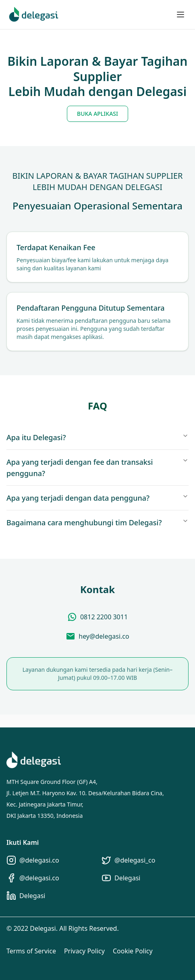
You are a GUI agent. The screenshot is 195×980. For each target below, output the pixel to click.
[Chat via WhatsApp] (97, 617)
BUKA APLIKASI (97, 114)
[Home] (34, 15)
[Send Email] (97, 636)
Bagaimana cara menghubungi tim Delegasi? (97, 522)
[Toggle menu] (180, 15)
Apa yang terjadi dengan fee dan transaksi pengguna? (97, 468)
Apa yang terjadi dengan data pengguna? (97, 498)
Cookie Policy (133, 951)
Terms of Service (31, 951)
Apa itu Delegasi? (97, 437)
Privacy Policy (84, 951)
